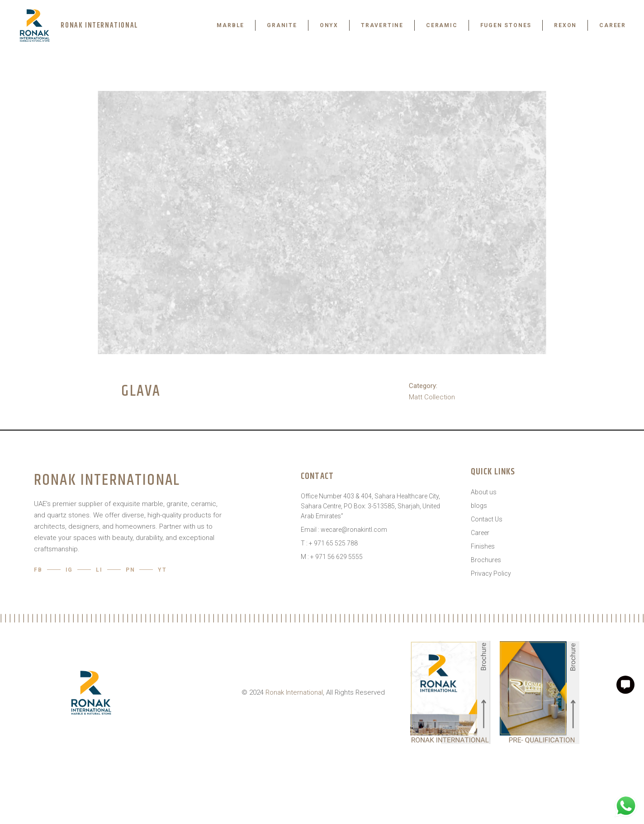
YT (162, 570)
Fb (38, 570)
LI (99, 570)
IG (69, 570)
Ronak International (294, 692)
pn (130, 570)
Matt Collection (432, 397)
